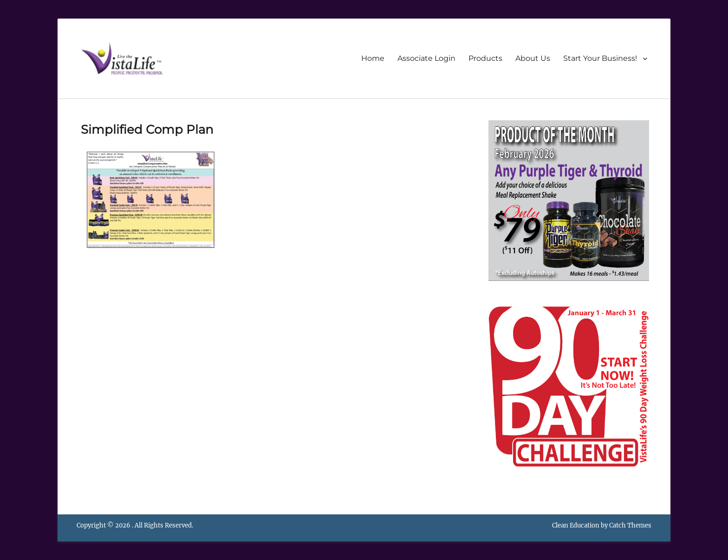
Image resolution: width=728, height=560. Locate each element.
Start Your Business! (600, 58)
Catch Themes (630, 525)
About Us (533, 58)
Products (485, 58)
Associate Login (426, 58)
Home (373, 58)
